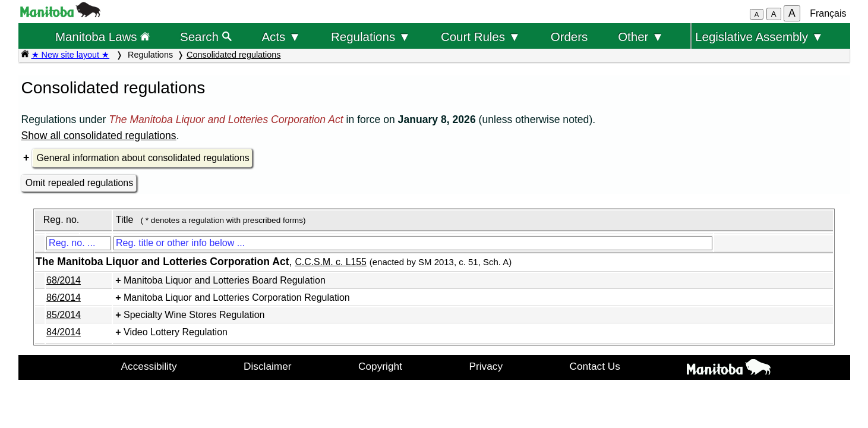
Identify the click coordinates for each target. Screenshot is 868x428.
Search (206, 37)
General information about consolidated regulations (143, 158)
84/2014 (64, 332)
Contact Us (595, 366)
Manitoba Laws (102, 37)
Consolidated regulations (233, 55)
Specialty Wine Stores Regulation (194, 315)
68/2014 (64, 280)
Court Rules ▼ (481, 37)
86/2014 (64, 298)
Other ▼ (641, 37)
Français (828, 13)
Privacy (486, 366)
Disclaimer (268, 366)
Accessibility (149, 366)
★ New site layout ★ (71, 55)
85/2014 (64, 315)
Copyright (380, 366)
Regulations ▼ (371, 37)
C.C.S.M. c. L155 (331, 262)
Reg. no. (61, 220)
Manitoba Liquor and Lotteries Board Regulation (225, 280)
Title (125, 220)
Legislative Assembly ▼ (759, 37)
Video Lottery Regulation (176, 332)
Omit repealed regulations (79, 183)
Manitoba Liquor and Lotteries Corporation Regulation (237, 298)
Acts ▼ (281, 37)
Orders (569, 37)
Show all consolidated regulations (99, 136)
